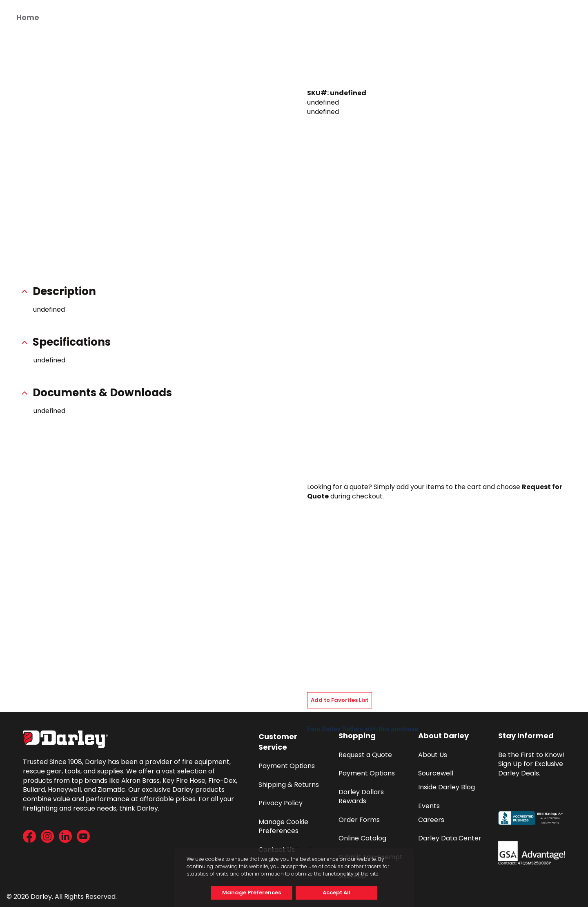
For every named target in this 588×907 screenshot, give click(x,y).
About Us (433, 755)
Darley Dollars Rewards (362, 797)
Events (429, 806)
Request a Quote (365, 755)
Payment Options (287, 766)
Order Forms (359, 820)
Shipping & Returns (289, 785)
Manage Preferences (252, 892)
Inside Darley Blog (447, 787)
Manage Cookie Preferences (284, 827)
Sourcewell (436, 773)
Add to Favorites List (340, 700)
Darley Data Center (450, 838)
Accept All (336, 892)
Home (28, 17)
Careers (431, 820)
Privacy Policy (281, 803)
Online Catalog (362, 838)
